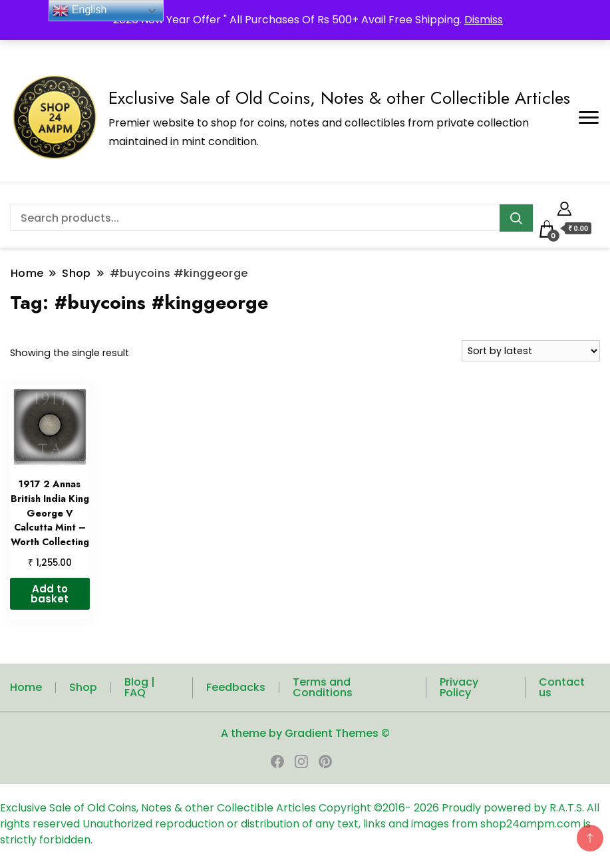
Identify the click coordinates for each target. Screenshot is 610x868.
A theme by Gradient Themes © (305, 733)
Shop (83, 687)
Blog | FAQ (140, 687)
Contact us (562, 687)
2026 (428, 808)
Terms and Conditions (323, 687)
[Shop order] (531, 351)
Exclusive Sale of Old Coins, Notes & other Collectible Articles (339, 98)
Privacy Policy (459, 687)
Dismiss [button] (484, 20)
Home (26, 687)
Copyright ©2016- (366, 808)
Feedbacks (236, 687)
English (79, 11)
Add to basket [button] (50, 594)
